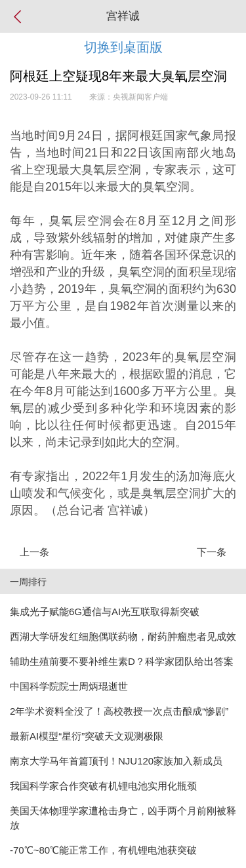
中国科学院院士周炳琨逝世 (69, 686)
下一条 (212, 552)
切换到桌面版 (123, 47)
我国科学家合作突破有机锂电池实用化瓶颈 (103, 786)
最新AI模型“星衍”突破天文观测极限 (87, 736)
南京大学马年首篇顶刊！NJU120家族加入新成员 (116, 761)
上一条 (34, 552)
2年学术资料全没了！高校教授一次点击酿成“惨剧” (119, 711)
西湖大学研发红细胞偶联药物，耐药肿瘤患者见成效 (123, 636)
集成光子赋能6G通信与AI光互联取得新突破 (105, 612)
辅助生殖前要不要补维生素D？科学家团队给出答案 (122, 661)
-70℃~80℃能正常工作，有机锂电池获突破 (103, 850)
